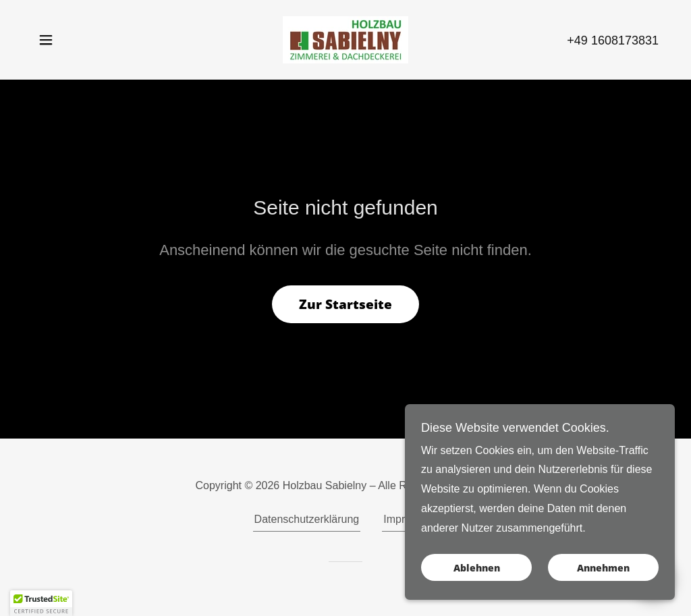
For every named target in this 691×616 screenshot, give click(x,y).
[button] (46, 40)
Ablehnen (477, 568)
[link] (345, 39)
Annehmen (603, 568)
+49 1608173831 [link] (613, 40)
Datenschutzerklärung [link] (307, 519)
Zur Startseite (345, 304)
